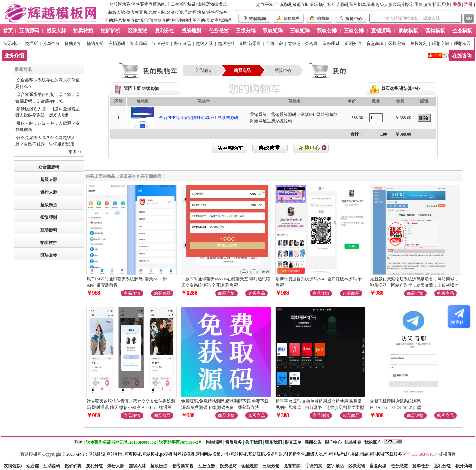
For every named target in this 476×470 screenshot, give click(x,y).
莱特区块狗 (217, 12)
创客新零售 (137, 12)
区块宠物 (397, 44)
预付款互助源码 (164, 20)
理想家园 (462, 44)
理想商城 (441, 44)
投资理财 (49, 217)
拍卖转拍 (49, 243)
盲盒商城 (375, 44)
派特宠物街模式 (212, 4)
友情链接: (13, 466)
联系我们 (273, 442)
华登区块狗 (120, 4)
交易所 (32, 44)
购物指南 (214, 442)
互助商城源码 (219, 20)
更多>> (75, 152)
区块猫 (199, 12)
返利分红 (353, 44)
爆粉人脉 (49, 192)
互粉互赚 (275, 44)
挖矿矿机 (73, 466)
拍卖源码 (139, 44)
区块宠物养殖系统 (148, 4)
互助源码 (113, 20)
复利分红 (94, 466)
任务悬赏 (399, 466)
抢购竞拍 (73, 44)
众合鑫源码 (49, 167)
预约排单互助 (192, 20)
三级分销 (271, 466)
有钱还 (294, 44)
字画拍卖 (314, 466)
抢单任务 (51, 44)
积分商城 (464, 466)
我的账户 (373, 442)
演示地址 (12, 44)
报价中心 (333, 442)
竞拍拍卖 (292, 466)
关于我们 (253, 442)
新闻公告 (313, 442)
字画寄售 (161, 44)
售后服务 (233, 442)
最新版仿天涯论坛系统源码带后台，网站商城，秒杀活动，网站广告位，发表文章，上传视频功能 (414, 285)
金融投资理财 (179, 12)
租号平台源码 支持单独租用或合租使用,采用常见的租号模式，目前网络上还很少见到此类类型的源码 (320, 407)
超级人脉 (117, 12)
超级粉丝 (226, 44)
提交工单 (293, 442)
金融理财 (331, 44)
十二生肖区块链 (181, 4)
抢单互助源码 (135, 20)
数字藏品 (183, 44)
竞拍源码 (117, 44)
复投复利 (419, 44)
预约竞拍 (95, 44)
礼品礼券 (353, 442)
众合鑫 (311, 44)
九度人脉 (157, 12)
